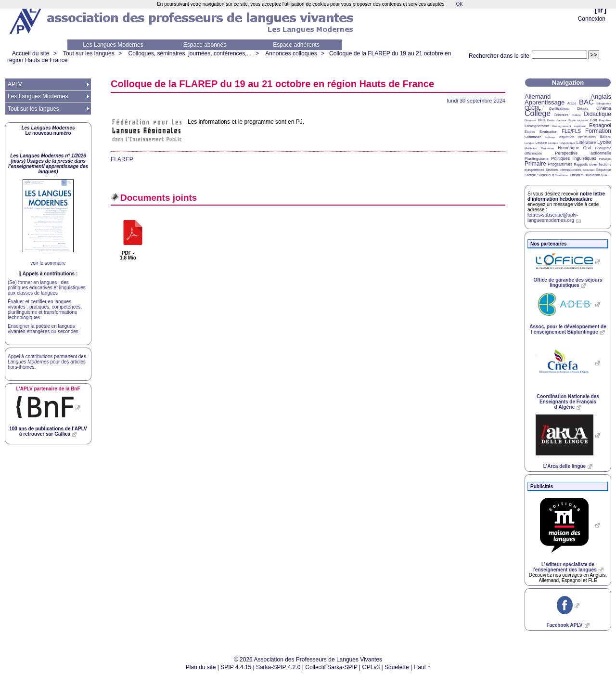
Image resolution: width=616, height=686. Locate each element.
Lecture (541, 143)
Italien (605, 137)
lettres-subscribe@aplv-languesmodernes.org (553, 218)
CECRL (533, 108)
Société (530, 175)
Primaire (535, 164)
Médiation (531, 148)
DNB (542, 120)
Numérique (568, 148)
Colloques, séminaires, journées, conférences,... (190, 53)
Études (530, 132)
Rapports (581, 164)
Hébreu (550, 137)
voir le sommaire (48, 263)
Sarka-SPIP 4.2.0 (278, 667)
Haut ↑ (422, 667)
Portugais (605, 159)
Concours (561, 115)
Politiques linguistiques (574, 158)
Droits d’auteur (557, 120)
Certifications (559, 109)
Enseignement (537, 126)
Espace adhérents (296, 45)
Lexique (553, 143)
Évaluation (548, 132)
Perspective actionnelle (583, 153)
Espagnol (600, 125)
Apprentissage (545, 102)
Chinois (583, 109)
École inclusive (578, 120)
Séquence (603, 170)
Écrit (593, 120)
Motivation (547, 148)
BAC (586, 102)
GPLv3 (371, 667)
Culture (576, 115)
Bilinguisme (604, 104)
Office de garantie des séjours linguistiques (568, 283)
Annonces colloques (291, 53)
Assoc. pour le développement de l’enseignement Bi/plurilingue (568, 329)
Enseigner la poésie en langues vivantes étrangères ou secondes (43, 329)
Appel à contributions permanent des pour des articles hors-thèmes (47, 362)
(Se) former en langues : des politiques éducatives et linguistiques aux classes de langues (47, 288)
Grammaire (533, 137)
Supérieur (545, 175)
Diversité (530, 120)
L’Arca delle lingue (565, 466)
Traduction (592, 175)
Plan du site (201, 667)
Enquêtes (605, 120)
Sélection (589, 170)
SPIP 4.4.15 (236, 667)
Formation (598, 131)
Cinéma (604, 108)
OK (459, 4)
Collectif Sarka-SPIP (331, 667)
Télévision (562, 175)
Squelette (397, 667)
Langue (529, 143)
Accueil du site (31, 53)
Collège (538, 113)
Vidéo (605, 175)
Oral (587, 148)
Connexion (592, 19)
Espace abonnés (205, 45)
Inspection (566, 137)
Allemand (538, 97)
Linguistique (567, 143)
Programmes (560, 164)
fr (600, 10)
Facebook (564, 625)
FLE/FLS (571, 131)
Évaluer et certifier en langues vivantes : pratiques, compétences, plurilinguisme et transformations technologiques (45, 310)
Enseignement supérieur (569, 126)
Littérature (586, 142)
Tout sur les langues (89, 53)
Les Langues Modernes (113, 45)
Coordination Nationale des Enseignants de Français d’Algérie (568, 402)
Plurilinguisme (537, 159)
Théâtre (576, 175)
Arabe (572, 103)
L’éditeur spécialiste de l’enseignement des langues (564, 567)
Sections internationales (564, 170)
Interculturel (587, 137)
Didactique (597, 114)
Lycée (604, 142)
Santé (593, 165)
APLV (15, 84)
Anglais (601, 97)
